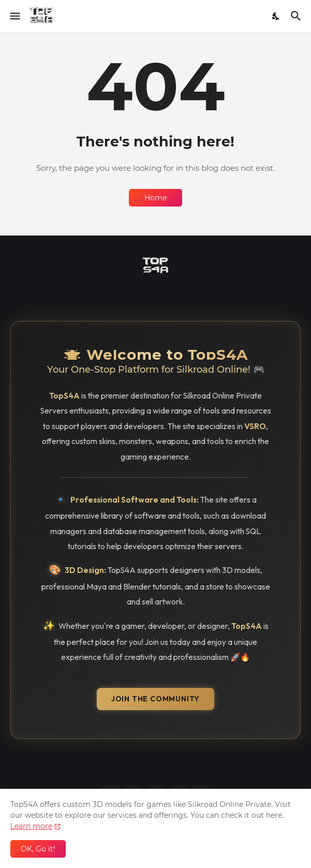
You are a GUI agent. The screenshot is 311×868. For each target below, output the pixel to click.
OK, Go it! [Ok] (38, 849)
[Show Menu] (14, 16)
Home (155, 198)
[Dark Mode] (276, 16)
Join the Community (155, 699)
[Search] (297, 16)
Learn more (31, 826)
